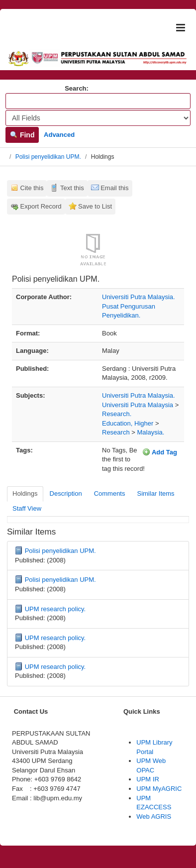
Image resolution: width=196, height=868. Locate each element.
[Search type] (98, 118)
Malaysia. (150, 432)
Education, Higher (128, 423)
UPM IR (148, 779)
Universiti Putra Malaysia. (139, 395)
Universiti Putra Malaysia (138, 405)
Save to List (95, 206)
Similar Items (155, 493)
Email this (114, 188)
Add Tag (160, 452)
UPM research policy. (55, 609)
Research (116, 432)
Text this (72, 188)
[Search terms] (98, 101)
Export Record (41, 206)
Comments (110, 493)
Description (66, 493)
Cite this (32, 188)
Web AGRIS (154, 816)
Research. (117, 414)
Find (22, 135)
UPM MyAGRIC (159, 789)
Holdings (25, 493)
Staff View (27, 508)
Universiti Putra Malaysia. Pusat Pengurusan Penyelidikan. (139, 306)
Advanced (59, 135)
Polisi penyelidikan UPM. (48, 157)
